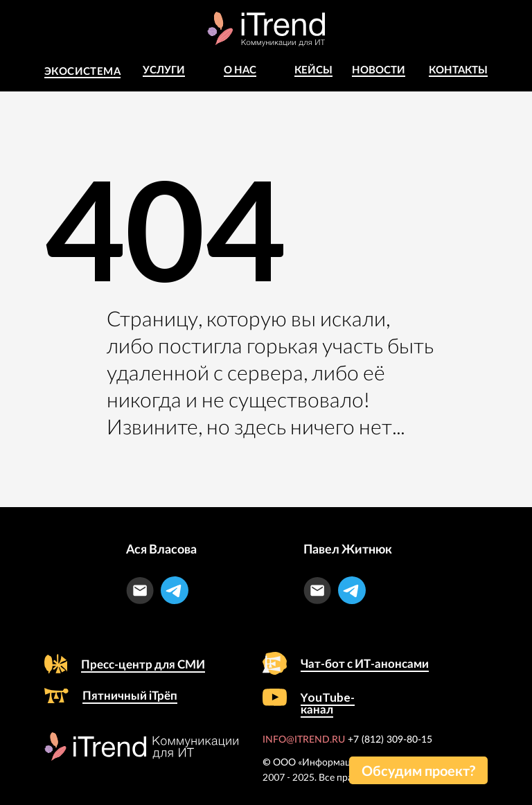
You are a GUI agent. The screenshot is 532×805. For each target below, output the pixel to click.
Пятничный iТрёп (130, 695)
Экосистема (82, 71)
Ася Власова (161, 549)
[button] (418, 770)
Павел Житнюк (348, 549)
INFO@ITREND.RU (304, 740)
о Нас (240, 69)
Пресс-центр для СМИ (143, 664)
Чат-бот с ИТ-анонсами (365, 663)
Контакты (458, 69)
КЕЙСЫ (313, 69)
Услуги (164, 69)
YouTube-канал (328, 703)
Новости (379, 69)
